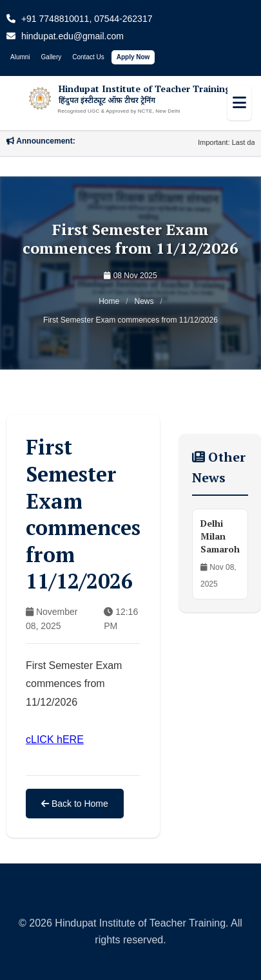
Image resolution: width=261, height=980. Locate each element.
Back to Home (75, 804)
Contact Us (88, 57)
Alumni (20, 57)
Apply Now (133, 57)
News (144, 301)
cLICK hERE (55, 740)
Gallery (52, 57)
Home (109, 301)
